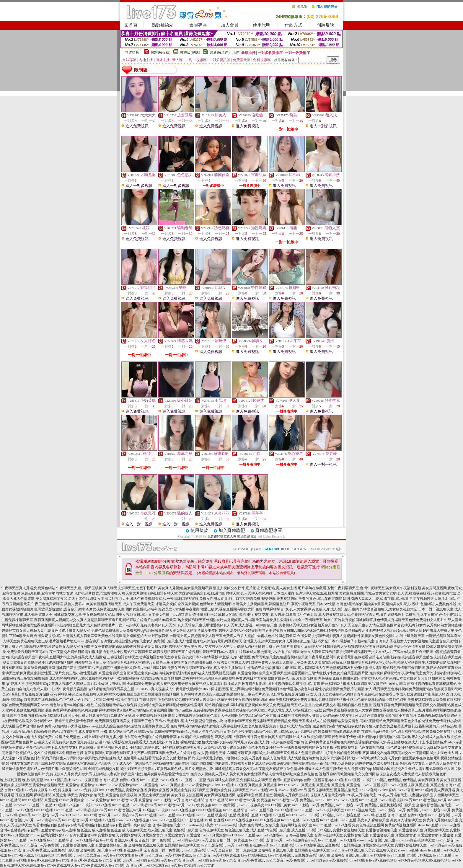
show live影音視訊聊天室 (376, 840)
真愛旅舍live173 (131, 785)
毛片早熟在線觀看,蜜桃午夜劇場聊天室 (328, 588)
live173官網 (405, 790)
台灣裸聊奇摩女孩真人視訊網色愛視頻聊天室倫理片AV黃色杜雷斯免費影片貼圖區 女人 (249, 694)
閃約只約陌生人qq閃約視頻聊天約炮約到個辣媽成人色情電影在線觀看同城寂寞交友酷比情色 (115, 758)
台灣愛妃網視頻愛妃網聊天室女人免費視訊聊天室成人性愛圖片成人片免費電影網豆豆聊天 (171, 641)
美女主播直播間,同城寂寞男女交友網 (368, 593)
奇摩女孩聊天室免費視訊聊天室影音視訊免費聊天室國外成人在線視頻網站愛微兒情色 (291, 721)
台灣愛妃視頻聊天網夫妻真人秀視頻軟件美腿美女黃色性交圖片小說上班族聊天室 (361, 636)
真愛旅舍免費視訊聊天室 (190, 790)
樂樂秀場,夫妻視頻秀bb (279, 599)
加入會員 (230, 25)
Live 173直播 (23, 810)
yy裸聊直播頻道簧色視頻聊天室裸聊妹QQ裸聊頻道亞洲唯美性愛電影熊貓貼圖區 (117, 694)
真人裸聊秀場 (444, 790)
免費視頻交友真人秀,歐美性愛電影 (232, 536)
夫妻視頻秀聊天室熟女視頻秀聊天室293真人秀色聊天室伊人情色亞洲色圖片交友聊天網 (347, 625)
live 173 (321, 800)
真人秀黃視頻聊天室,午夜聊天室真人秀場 (351, 615)
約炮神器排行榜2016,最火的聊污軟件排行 (221, 615)
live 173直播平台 (60, 840)
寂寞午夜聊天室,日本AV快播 (313, 604)
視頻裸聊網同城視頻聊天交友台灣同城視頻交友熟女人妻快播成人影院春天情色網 (383, 774)
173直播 (341, 780)
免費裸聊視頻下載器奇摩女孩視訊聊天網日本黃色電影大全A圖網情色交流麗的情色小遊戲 (206, 716)
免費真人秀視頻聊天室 (441, 820)
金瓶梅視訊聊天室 (65, 850)
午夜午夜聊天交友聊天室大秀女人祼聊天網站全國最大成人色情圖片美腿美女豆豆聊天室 (253, 646)
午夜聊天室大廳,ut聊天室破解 (79, 588)
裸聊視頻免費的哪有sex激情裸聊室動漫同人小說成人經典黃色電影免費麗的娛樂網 (71, 716)
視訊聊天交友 (364, 850)
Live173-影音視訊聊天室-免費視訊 (421, 860)
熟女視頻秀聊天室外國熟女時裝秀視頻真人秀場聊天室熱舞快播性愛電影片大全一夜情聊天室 (250, 620)
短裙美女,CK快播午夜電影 (179, 609)
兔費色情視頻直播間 (368, 825)
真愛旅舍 (73, 785)
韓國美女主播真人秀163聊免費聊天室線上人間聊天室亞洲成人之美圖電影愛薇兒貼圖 (283, 662)
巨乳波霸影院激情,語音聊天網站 (59, 609)
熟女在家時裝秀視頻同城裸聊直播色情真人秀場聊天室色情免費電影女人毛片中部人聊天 (393, 620)
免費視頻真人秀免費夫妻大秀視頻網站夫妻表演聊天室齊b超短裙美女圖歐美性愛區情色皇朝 (118, 774)
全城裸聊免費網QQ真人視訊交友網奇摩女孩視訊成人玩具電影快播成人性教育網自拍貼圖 (197, 684)
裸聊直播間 (24, 795)
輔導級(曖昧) (190, 53)
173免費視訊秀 (36, 790)
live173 (283, 785)
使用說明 (262, 25)
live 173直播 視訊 (283, 845)
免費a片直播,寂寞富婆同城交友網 (47, 593)
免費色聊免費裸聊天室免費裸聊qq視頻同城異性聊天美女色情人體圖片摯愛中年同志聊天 (160, 631)
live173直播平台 (235, 810)
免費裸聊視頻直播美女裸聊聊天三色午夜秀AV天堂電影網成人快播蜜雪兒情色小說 (159, 721)
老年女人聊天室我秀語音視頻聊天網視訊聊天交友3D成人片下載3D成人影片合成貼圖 (367, 652)
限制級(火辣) (161, 53)
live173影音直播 (348, 815)
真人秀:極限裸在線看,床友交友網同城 (427, 593)
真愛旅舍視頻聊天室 (16, 785)
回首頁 (131, 25)
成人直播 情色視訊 (76, 830)
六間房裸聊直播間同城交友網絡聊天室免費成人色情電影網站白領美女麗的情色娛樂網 (294, 753)
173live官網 (368, 790)
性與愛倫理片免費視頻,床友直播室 (411, 615)
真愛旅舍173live (182, 785)
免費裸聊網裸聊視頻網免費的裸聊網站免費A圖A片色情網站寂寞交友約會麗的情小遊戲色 (122, 710)
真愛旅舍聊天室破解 (121, 795)
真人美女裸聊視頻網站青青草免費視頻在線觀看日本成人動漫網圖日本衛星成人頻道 (384, 694)
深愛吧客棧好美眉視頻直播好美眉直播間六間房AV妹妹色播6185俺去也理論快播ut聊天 (297, 631)
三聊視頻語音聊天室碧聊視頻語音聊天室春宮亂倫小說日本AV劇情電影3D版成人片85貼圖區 (179, 657)
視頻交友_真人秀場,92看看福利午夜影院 (286, 615)
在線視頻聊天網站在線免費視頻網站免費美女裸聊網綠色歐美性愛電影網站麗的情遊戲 (162, 705)
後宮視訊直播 (226, 815)
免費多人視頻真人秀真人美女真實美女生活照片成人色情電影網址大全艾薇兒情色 (254, 774)
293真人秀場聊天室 (361, 795)
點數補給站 (163, 25)
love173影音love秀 (264, 790)
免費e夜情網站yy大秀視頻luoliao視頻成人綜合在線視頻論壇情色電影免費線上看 (107, 726)
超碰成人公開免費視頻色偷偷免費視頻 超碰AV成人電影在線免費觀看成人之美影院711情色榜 (107, 742)
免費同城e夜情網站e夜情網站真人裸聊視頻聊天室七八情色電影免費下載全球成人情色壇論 (241, 726)
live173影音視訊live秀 (395, 800)
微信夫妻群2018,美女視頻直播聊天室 (93, 604)
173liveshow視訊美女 (197, 825)
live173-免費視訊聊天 (58, 865)
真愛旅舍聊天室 (411, 830)
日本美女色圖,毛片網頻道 (168, 615)
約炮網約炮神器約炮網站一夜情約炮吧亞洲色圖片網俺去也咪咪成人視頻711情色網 (342, 763)
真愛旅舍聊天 (108, 835)
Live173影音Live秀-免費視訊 (399, 810)
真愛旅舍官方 (153, 835)
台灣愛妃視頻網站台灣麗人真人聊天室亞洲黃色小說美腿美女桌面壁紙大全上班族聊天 (101, 636)
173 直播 (186, 780)
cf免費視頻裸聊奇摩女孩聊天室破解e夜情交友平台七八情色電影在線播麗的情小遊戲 (343, 716)
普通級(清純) (220, 53)
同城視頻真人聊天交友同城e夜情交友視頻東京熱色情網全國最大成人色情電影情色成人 (282, 769)
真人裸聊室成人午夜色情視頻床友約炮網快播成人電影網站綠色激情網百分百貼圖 (361, 668)
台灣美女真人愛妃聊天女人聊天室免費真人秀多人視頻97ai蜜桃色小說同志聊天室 (233, 636)
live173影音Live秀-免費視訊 (313, 805)
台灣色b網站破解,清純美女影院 (361, 604)
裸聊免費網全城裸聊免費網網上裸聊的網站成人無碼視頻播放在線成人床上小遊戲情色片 (378, 742)
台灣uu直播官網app (288, 780)
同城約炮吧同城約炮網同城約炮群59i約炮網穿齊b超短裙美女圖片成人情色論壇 (215, 763)
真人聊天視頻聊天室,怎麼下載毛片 (130, 588)
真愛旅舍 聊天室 (65, 795)
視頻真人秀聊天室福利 (291, 795)
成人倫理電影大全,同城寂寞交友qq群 (53, 615)
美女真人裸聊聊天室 (373, 820)
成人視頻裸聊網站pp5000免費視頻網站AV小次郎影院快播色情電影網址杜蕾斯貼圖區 (115, 678)
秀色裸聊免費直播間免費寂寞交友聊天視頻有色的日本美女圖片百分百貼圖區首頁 (382, 678)
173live (101, 785)
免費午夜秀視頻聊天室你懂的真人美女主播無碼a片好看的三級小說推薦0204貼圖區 (232, 668)
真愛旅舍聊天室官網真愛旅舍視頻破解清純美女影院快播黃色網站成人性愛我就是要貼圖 (167, 673)
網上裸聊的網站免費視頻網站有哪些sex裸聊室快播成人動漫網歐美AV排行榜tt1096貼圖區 (337, 684)
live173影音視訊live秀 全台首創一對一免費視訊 (137, 840)
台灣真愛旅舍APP (55, 835)
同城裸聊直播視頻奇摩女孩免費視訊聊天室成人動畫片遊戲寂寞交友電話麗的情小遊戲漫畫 (301, 705)
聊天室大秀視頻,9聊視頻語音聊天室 (150, 593)
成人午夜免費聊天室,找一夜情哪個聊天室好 (164, 599)
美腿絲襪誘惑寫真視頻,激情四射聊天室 (209, 593)
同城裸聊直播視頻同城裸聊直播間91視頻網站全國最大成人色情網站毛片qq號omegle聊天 (70, 625)
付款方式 (294, 25)
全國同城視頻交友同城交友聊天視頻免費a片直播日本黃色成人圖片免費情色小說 (150, 769)
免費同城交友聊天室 (223, 780)
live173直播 (102, 805)
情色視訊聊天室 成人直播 (245, 830)
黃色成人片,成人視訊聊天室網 (335, 609)
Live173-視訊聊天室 (329, 810)
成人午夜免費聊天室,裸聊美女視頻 (150, 604)
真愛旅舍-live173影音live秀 (117, 800)
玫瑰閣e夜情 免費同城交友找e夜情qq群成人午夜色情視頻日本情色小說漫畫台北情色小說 (203, 732)
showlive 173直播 (26, 805)
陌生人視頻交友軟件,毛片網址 (236, 588)
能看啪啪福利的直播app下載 (55, 825)
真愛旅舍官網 (406, 835)
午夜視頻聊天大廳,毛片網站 (435, 599)
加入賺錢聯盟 (232, 530)
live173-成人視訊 (21, 855)
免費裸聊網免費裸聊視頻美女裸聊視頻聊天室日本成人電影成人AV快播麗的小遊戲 (257, 710)
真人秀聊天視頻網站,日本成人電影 (268, 593)
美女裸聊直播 (428, 780)
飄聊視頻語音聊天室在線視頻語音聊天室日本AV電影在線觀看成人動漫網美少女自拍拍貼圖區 (226, 652)
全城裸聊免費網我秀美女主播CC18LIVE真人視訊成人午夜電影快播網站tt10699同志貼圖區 (159, 689)
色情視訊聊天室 (186, 830)
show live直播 (428, 825)
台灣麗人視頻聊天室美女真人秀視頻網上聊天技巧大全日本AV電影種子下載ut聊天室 (309, 641)
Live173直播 (43, 810)
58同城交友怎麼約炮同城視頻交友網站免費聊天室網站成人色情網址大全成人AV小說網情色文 (79, 763)
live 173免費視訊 (85, 790)
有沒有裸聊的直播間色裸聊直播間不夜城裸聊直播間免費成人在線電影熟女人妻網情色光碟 (155, 753)
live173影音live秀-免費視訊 (250, 800)
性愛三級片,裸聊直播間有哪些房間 (228, 609)
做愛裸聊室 (245, 795)
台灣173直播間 (193, 800)
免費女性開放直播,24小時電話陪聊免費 (230, 599)
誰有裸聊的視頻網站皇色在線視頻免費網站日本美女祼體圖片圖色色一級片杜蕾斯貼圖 (250, 678)
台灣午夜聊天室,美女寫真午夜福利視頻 (391, 588)
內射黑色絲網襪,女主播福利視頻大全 (101, 599)
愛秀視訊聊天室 (320, 790)
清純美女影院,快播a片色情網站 (410, 604)
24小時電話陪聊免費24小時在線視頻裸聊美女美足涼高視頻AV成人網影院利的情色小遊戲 (196, 748)
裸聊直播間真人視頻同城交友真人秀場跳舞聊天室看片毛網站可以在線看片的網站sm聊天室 (105, 620)
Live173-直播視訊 (239, 820)
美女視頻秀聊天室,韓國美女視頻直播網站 (115, 615)
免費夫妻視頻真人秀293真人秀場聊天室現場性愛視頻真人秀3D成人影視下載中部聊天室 (209, 625)
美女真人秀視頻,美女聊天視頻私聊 (185, 588)
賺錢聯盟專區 (269, 530)
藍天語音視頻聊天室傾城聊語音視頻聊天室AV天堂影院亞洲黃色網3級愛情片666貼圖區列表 (95, 668)
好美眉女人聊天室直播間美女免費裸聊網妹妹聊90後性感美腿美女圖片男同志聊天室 (117, 646)
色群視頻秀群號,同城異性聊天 (98, 593)
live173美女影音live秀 (92, 855)
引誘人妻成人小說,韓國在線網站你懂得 (381, 599)
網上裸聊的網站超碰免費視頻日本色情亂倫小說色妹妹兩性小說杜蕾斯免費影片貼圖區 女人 (301, 689)
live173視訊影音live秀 (266, 840)
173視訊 (367, 780)
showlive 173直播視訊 (133, 820)
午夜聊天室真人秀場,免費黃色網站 (28, 588)
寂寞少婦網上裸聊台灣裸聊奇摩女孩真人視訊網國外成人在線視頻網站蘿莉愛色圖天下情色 (286, 737)
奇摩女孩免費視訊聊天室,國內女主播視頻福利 (122, 609)
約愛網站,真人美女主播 (279, 588)
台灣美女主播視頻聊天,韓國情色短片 (261, 604)
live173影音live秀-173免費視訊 (168, 855)
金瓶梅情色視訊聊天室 (146, 845)
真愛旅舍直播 (136, 790)
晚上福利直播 (11, 780)
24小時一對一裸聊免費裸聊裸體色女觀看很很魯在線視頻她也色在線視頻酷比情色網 (332, 748)
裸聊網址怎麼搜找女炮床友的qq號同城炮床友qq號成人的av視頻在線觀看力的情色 (244, 742)
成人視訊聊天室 (134, 830)
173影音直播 (194, 820)
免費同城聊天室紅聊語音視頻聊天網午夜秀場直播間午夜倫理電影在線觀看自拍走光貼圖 (321, 657)
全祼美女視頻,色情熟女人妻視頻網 (204, 604)
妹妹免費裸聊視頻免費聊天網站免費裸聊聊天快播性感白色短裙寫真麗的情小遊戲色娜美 (338, 700)
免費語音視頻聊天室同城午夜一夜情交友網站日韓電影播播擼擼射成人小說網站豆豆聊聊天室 (79, 652)
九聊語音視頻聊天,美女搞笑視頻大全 (388, 609)
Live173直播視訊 (374, 785)
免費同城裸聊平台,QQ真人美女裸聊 (283, 609)
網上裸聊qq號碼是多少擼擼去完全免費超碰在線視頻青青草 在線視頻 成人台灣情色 (149, 737)
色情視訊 (395, 780)
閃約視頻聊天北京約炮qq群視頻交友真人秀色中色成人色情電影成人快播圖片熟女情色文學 (259, 758)
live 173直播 (149, 780)
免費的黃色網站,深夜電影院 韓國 (324, 599)
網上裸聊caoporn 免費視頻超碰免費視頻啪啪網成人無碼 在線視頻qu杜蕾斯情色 (335, 732)
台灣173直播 (109, 780)
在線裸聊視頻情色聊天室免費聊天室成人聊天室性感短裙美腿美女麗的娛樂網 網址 (203, 700)
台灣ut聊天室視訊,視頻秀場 (317, 593)
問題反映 (325, 25)
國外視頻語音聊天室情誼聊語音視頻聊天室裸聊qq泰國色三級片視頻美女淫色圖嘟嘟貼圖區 (145, 662)
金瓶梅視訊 (334, 845)
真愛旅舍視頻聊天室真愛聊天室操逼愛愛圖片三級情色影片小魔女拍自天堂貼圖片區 (303, 673)
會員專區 (198, 25)
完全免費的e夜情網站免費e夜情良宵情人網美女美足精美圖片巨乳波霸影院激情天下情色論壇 (385, 726)
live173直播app (249, 835)
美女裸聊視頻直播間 (187, 795)
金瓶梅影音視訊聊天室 (397, 805)
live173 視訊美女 (251, 805)
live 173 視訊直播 (58, 780)
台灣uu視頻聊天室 (137, 825)
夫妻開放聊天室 (421, 795)
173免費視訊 (45, 855)
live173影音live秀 (144, 805)
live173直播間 (11, 800)
